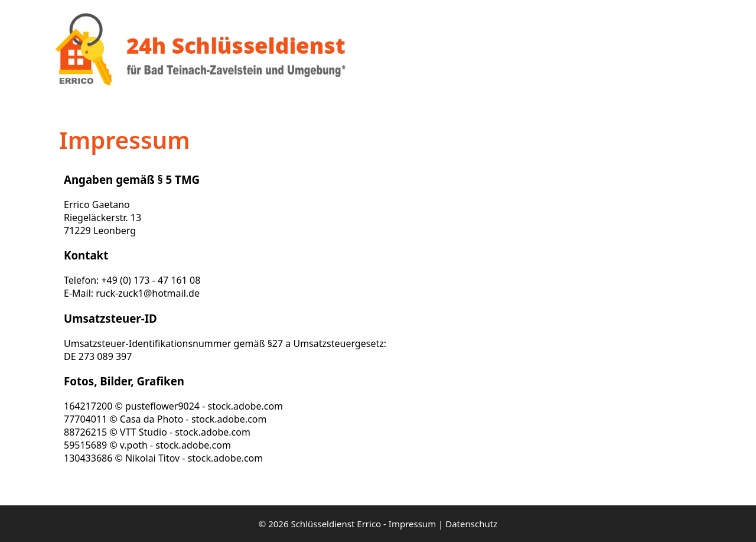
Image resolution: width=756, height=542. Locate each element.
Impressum (412, 524)
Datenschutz (471, 524)
